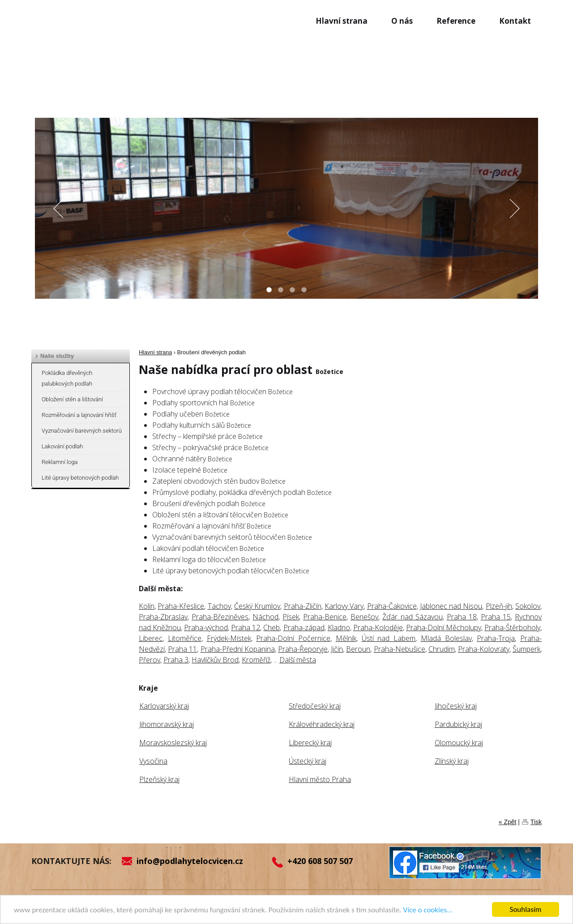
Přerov (150, 660)
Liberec (151, 638)
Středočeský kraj (315, 706)
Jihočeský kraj (456, 706)
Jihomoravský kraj (167, 724)
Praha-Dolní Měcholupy (444, 627)
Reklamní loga (60, 462)
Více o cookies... (428, 910)
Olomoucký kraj (459, 743)
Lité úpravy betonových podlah (80, 478)
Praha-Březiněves (220, 617)
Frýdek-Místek (229, 638)
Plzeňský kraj (159, 779)
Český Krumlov (257, 606)
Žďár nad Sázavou (412, 617)
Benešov (364, 617)
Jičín (337, 649)
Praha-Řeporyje (303, 649)
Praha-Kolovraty (484, 649)
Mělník (346, 638)
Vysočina (153, 761)
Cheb (272, 627)
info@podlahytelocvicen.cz (190, 861)
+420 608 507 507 (320, 861)
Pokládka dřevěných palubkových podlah (67, 378)
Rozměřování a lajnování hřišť (79, 415)
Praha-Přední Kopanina (238, 649)
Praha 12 (246, 627)
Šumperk (526, 649)
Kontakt (515, 21)
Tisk (536, 822)
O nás (402, 21)
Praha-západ (304, 627)
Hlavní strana (342, 21)
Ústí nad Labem (389, 638)
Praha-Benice (325, 617)
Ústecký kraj (308, 761)
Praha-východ (206, 627)
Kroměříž (256, 660)
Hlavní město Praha (320, 779)
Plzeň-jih (499, 606)
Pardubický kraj (458, 724)
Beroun (358, 649)
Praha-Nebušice (400, 649)
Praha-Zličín (303, 606)
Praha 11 (182, 649)
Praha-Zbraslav (163, 617)
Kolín (147, 606)
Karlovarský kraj (164, 706)
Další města (298, 660)
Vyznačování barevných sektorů (82, 431)
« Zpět (508, 822)
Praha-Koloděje (378, 627)
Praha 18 (462, 617)
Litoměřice (185, 638)
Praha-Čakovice (392, 606)
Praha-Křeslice (181, 606)
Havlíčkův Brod (215, 660)
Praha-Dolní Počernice (293, 638)
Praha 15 (496, 617)
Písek (291, 617)
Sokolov (528, 606)
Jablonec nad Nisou (451, 606)
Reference (456, 21)
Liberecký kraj (310, 743)
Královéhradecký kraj (322, 724)
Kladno (339, 627)
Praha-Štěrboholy (512, 627)
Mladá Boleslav (446, 638)
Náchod (265, 617)
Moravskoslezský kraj (173, 743)
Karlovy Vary (344, 606)
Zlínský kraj (452, 761)
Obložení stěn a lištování (72, 399)
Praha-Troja (496, 638)
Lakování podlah (62, 446)
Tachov (219, 606)
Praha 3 (176, 660)
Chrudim (442, 649)
